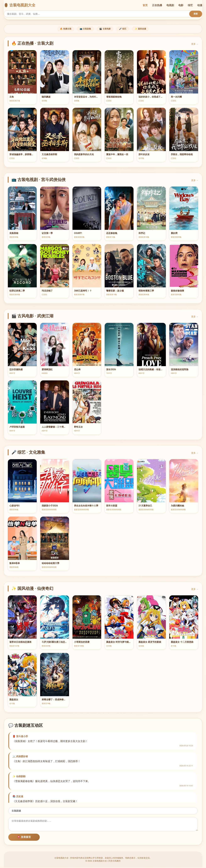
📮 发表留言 (24, 838)
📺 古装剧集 (83, 29)
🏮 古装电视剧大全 (20, 5)
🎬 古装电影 (105, 29)
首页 (145, 5)
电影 (181, 5)
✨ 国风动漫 (145, 29)
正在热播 (157, 5)
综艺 (190, 5)
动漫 (200, 5)
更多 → (195, 45)
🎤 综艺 (125, 29)
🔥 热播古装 (61, 29)
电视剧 (170, 5)
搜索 (196, 14)
